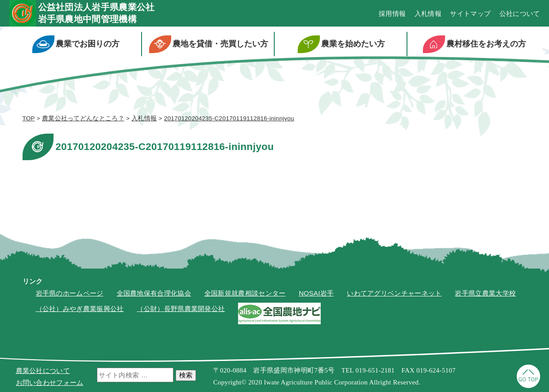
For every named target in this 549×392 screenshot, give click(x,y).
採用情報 (392, 13)
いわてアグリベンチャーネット (394, 293)
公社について (520, 13)
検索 (186, 375)
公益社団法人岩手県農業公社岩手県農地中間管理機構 (96, 13)
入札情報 (428, 13)
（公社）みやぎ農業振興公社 (80, 309)
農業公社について (43, 371)
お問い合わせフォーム (50, 382)
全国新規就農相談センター (245, 293)
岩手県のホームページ (70, 293)
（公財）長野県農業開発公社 (181, 309)
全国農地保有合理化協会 (154, 293)
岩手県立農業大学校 (485, 293)
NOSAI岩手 (316, 293)
